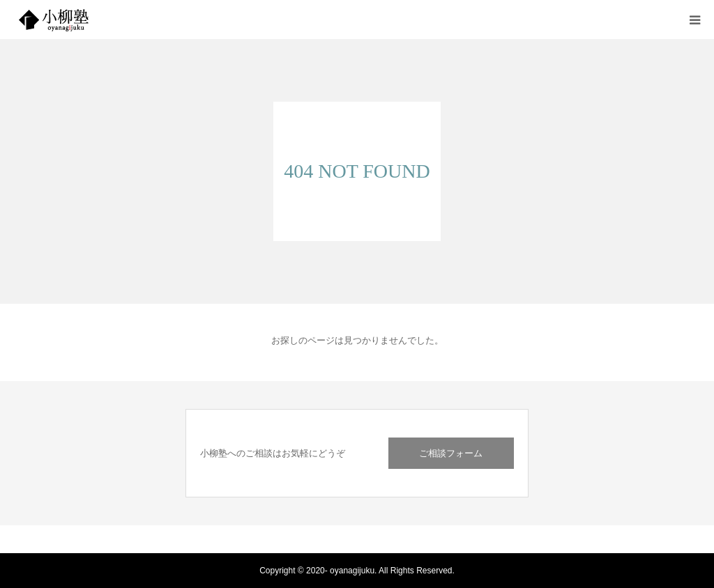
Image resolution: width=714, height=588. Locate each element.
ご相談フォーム (451, 453)
